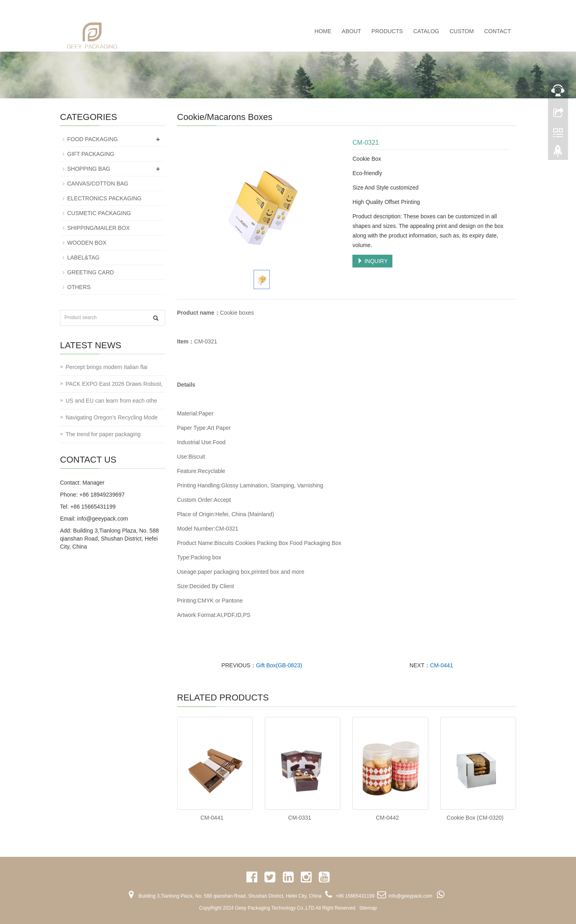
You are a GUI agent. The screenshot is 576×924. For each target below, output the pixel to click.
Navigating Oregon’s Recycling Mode (112, 417)
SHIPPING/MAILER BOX (98, 228)
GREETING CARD (91, 272)
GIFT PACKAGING (91, 154)
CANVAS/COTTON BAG (98, 184)
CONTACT (497, 31)
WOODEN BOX (87, 243)
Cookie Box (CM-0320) (475, 818)
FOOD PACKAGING (93, 139)
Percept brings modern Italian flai (107, 367)
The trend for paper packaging (103, 434)
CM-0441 (442, 665)
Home (323, 31)
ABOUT (351, 31)
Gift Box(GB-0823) (279, 665)
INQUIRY (372, 261)
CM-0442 (388, 818)
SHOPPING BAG (89, 169)
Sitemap (368, 908)
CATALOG (426, 31)
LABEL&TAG (83, 257)
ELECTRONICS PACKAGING (104, 198)
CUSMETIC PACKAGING (99, 213)
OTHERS (79, 287)
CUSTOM (462, 31)
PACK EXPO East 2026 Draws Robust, (114, 384)
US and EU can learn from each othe (111, 401)
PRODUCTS (387, 31)
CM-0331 (300, 818)
